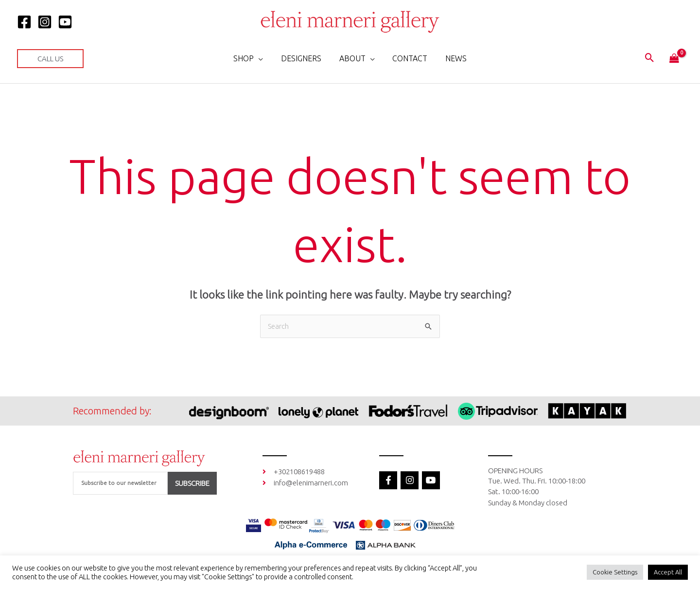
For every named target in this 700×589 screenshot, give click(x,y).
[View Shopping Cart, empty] (674, 59)
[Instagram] (45, 22)
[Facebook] (24, 22)
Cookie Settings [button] (615, 572)
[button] (50, 59)
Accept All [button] (668, 572)
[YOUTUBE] (65, 22)
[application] (263, 58)
